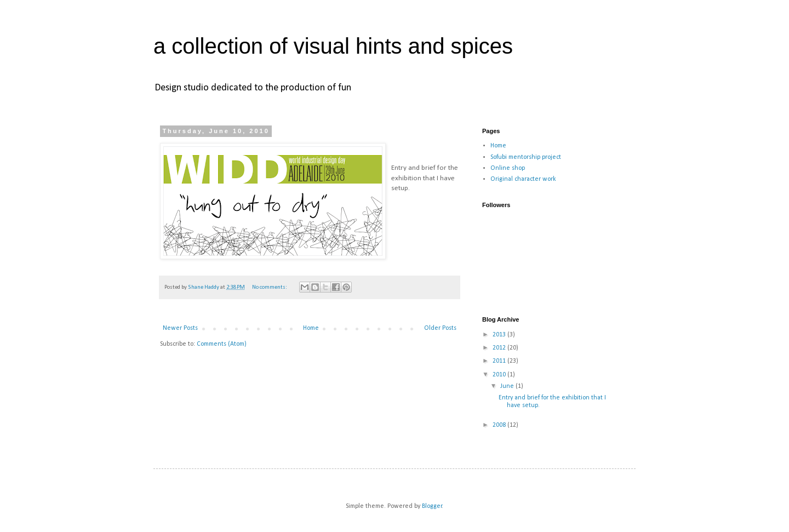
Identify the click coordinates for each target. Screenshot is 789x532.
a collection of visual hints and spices (333, 46)
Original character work (523, 179)
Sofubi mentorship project (526, 157)
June (508, 386)
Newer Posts (180, 328)
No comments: (270, 287)
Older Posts (440, 328)
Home (311, 328)
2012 (500, 348)
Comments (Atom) (222, 344)
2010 (500, 375)
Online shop (508, 168)
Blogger (432, 506)
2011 (500, 361)
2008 (500, 425)
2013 (500, 335)
